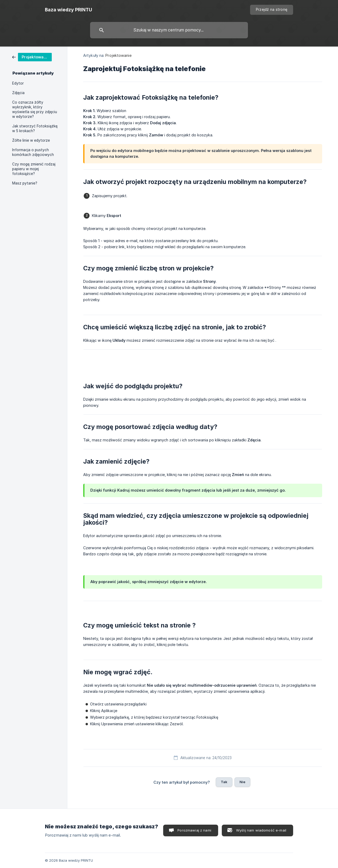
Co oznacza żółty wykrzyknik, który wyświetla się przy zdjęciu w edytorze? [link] (35, 109)
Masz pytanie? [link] (25, 183)
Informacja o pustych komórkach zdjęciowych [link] (33, 152)
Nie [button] (242, 782)
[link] (32, 57)
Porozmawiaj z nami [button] (194, 830)
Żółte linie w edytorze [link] (31, 140)
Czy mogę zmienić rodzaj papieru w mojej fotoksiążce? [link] (34, 169)
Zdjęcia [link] (18, 93)
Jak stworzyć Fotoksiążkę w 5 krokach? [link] (35, 128)
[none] (69, 10)
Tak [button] (224, 782)
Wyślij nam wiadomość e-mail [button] (261, 830)
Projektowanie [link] (118, 55)
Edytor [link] (18, 83)
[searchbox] (169, 30)
